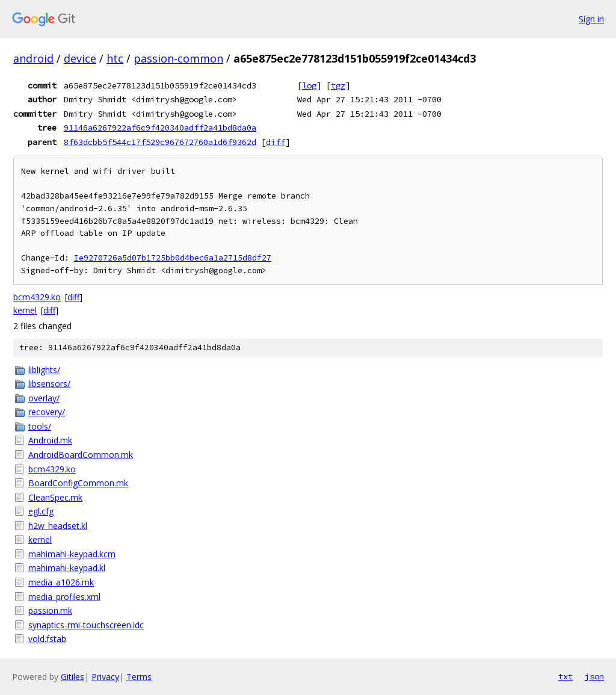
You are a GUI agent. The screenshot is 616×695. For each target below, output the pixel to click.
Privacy (105, 677)
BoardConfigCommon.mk (78, 483)
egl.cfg (41, 511)
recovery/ (47, 412)
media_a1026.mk (61, 582)
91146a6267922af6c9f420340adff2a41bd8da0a (160, 128)
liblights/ (44, 370)
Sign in (591, 19)
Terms (139, 677)
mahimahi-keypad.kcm (72, 554)
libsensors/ (49, 384)
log (309, 85)
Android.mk (50, 440)
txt (565, 676)
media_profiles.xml (64, 597)
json (594, 676)
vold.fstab (47, 639)
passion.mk (50, 610)
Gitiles (72, 677)
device (80, 58)
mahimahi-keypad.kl (67, 568)
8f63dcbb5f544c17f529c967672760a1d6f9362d (160, 142)
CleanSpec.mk (55, 497)
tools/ (40, 426)
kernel (25, 310)
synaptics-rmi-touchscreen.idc (86, 625)
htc (115, 58)
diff (276, 142)
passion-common (178, 58)
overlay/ (44, 398)
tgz (338, 85)
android (33, 58)
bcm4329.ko (37, 297)
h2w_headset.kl (58, 526)
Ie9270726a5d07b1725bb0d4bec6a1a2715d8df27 (173, 258)
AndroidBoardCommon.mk (81, 455)
